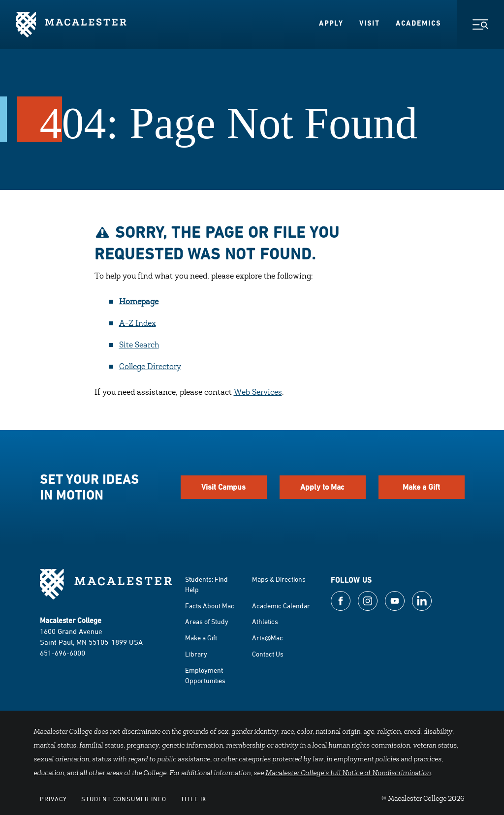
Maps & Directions (279, 579)
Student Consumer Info (124, 799)
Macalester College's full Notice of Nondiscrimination (348, 774)
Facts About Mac (210, 606)
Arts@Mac (268, 638)
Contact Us (268, 654)
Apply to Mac (322, 487)
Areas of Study (207, 621)
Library (196, 654)
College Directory (150, 367)
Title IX (193, 799)
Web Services (258, 393)
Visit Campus (223, 487)
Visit (370, 23)
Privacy (53, 799)
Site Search (139, 345)
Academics (418, 23)
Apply (331, 23)
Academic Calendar (281, 606)
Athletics (265, 621)
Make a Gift (421, 487)
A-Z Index (138, 324)
